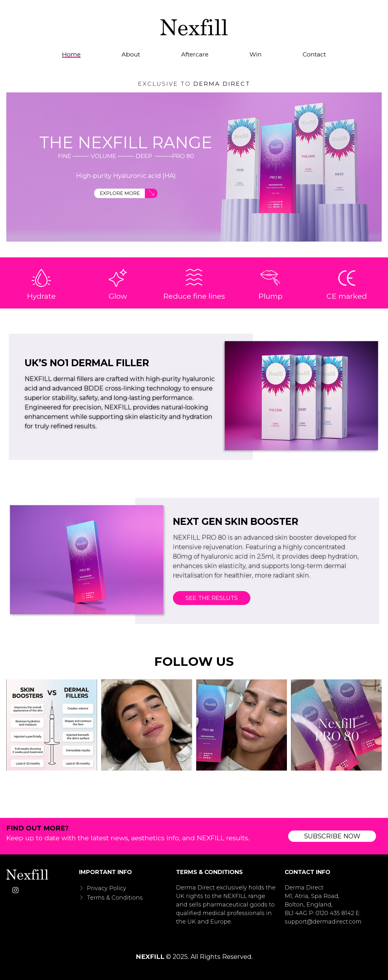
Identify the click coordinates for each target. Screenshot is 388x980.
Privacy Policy (107, 887)
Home (71, 55)
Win (256, 55)
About (131, 55)
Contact (314, 55)
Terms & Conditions (115, 897)
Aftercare (195, 55)
